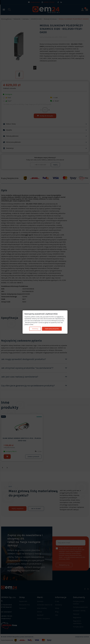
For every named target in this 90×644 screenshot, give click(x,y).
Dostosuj (35, 329)
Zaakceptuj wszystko (52, 329)
